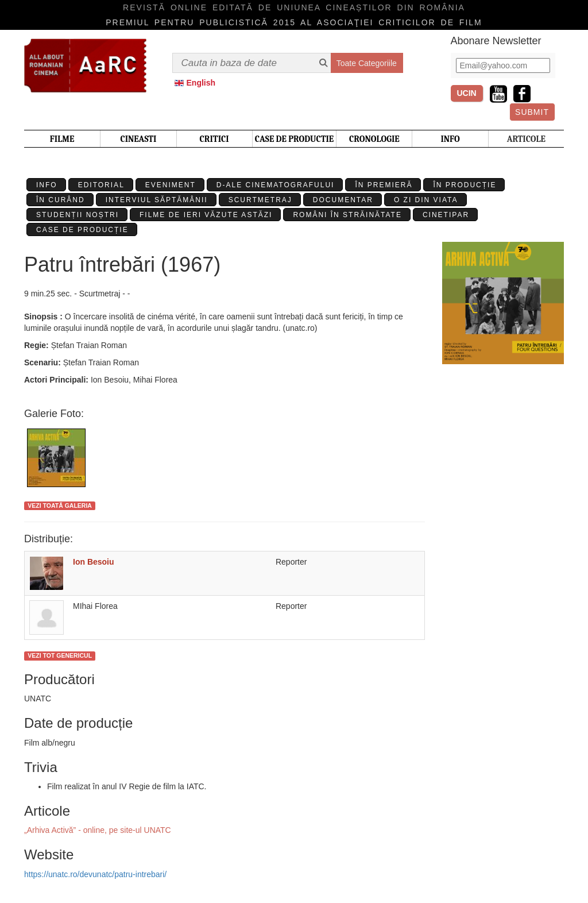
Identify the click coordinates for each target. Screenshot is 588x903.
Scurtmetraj (260, 200)
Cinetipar (446, 215)
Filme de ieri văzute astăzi (206, 215)
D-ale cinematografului (276, 185)
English (201, 83)
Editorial (101, 185)
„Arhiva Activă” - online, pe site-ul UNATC (98, 830)
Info (47, 185)
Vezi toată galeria (60, 505)
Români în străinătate (347, 215)
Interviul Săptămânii (157, 200)
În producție (465, 185)
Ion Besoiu (94, 562)
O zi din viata (426, 200)
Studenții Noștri (78, 215)
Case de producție (82, 230)
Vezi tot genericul (60, 655)
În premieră (384, 185)
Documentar (343, 200)
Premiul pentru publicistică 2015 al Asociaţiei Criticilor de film (294, 22)
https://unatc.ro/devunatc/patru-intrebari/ (95, 874)
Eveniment (171, 185)
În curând (61, 200)
